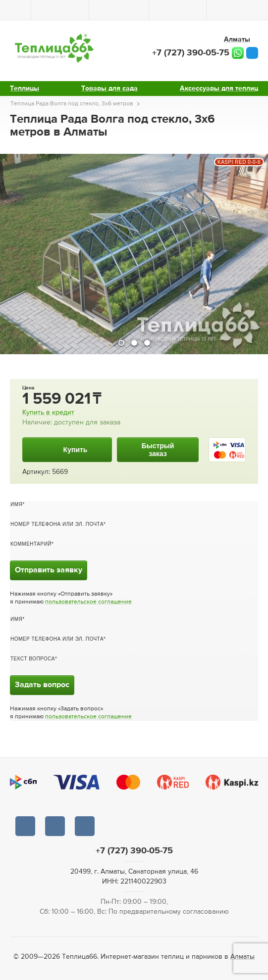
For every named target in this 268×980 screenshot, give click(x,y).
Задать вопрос (42, 685)
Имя (16, 504)
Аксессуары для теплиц (219, 89)
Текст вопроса (33, 659)
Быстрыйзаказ (158, 450)
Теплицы (25, 89)
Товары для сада (109, 89)
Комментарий (31, 544)
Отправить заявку (49, 570)
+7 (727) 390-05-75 (191, 53)
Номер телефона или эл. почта (57, 524)
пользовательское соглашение (88, 602)
